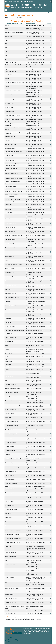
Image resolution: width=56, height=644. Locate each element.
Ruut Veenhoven (27, 633)
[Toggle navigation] (6, 10)
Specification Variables (15, 15)
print (49, 13)
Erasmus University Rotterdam (30, 632)
